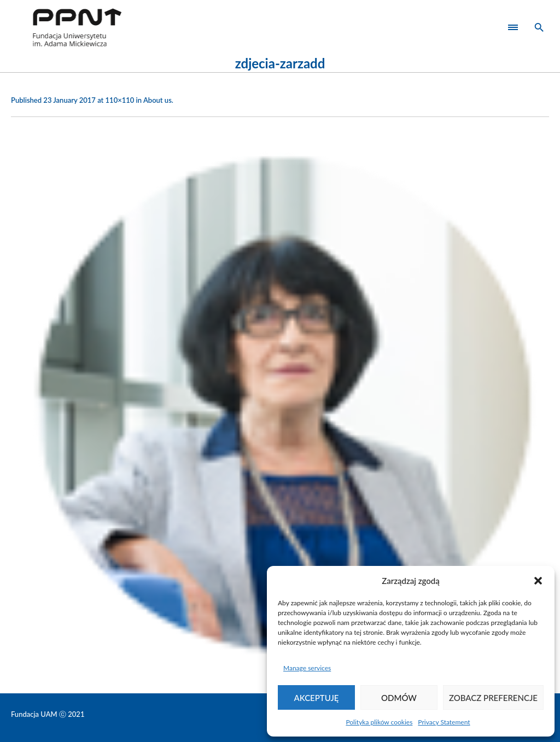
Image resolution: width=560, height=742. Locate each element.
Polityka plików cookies (379, 722)
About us (157, 100)
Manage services (307, 668)
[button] (538, 581)
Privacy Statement (444, 722)
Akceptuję (317, 698)
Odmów (399, 698)
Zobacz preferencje (493, 698)
